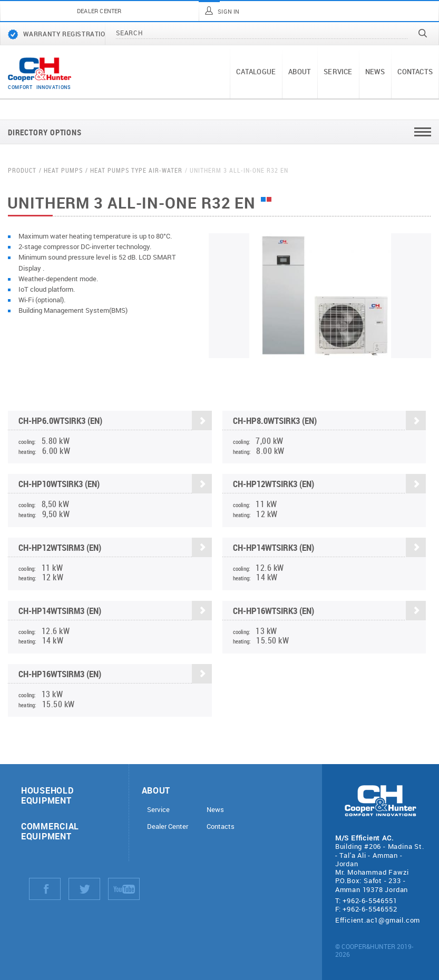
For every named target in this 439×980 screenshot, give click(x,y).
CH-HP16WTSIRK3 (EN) (329, 612)
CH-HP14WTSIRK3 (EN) (329, 548)
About (300, 72)
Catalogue (256, 72)
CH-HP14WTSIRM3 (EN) (115, 612)
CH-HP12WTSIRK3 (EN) (329, 485)
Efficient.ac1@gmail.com (378, 920)
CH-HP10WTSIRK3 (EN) (115, 485)
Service (338, 72)
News (375, 72)
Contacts (415, 72)
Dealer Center (168, 826)
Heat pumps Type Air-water (136, 170)
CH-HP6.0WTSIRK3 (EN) (115, 422)
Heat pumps (63, 170)
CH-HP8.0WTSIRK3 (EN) (329, 422)
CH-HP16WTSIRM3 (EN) (115, 675)
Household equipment (47, 795)
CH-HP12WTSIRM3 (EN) (115, 548)
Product (22, 170)
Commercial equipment (50, 831)
